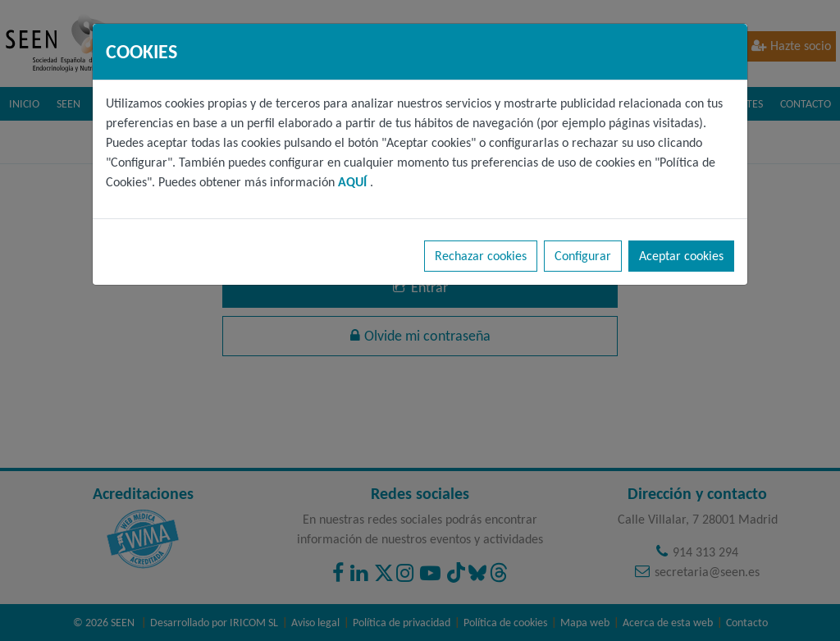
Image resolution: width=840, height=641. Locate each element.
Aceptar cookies (681, 256)
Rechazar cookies (481, 256)
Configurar (583, 256)
